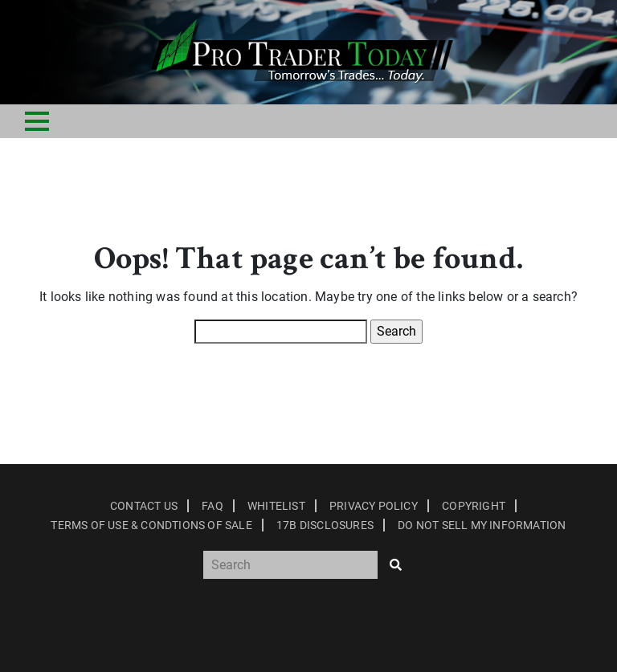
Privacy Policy (374, 506)
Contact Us (144, 506)
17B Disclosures (325, 525)
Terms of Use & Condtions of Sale (151, 525)
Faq (212, 506)
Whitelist (276, 506)
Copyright (474, 506)
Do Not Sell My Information (482, 525)
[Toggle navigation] (37, 121)
